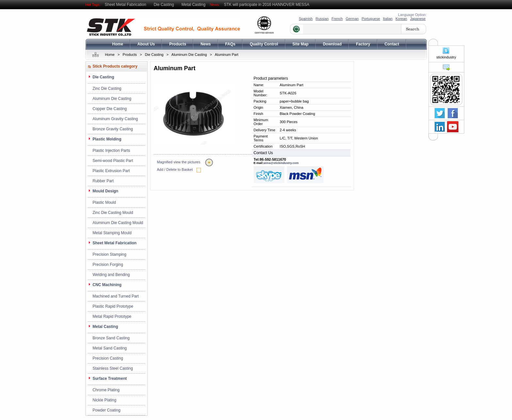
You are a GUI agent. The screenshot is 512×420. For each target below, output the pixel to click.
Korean (401, 19)
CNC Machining (107, 285)
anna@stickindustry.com (281, 163)
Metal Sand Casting (110, 348)
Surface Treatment (110, 379)
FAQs (230, 44)
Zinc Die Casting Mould (113, 213)
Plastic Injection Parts (112, 151)
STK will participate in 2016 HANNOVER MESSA (267, 5)
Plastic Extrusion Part (111, 171)
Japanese (418, 19)
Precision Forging (108, 265)
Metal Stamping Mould (112, 233)
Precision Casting (108, 358)
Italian (388, 19)
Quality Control (264, 44)
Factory (363, 44)
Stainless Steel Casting (113, 368)
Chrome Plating (106, 390)
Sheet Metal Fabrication (126, 5)
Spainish (306, 19)
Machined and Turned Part (116, 296)
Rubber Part (103, 181)
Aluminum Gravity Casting (115, 119)
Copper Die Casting (110, 109)
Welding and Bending (111, 275)
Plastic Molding (107, 139)
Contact (392, 44)
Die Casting (164, 5)
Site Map (301, 44)
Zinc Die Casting (107, 89)
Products (178, 44)
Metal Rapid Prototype (112, 316)
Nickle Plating (105, 400)
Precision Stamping (110, 254)
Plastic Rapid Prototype (113, 306)
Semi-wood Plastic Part (113, 161)
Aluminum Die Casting (189, 55)
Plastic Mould (104, 202)
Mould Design (106, 191)
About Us (146, 44)
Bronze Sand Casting (111, 338)
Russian (322, 19)
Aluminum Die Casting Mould (118, 223)
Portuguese (371, 19)
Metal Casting (193, 5)
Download (332, 44)
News (206, 44)
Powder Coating (107, 410)
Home (118, 44)
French (337, 19)
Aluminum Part (227, 55)
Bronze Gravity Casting (113, 129)
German (352, 19)
